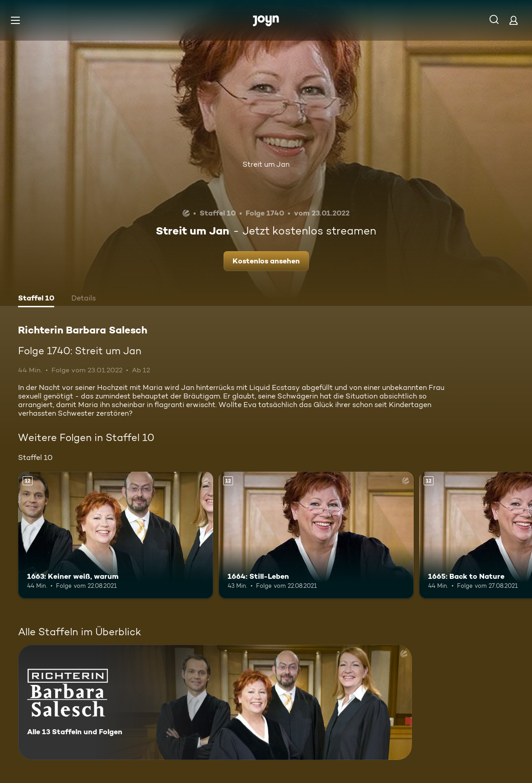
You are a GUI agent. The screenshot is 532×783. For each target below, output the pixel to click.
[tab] (36, 299)
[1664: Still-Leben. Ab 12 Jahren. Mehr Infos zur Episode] (316, 535)
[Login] (513, 20)
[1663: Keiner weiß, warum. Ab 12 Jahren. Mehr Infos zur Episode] (116, 535)
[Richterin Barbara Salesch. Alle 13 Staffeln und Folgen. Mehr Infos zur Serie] (215, 702)
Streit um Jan (266, 164)
